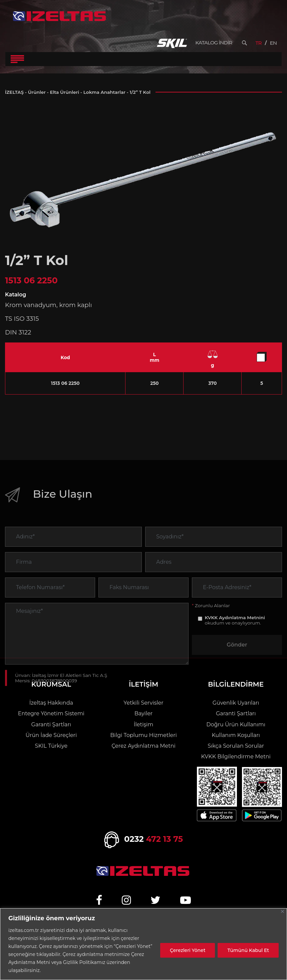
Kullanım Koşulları (236, 735)
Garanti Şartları (51, 724)
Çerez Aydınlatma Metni (143, 746)
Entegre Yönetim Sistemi (51, 713)
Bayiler (144, 713)
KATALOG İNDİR (214, 43)
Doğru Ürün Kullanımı (236, 724)
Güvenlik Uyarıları (236, 703)
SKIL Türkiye (51, 746)
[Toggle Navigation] (17, 59)
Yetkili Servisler (143, 703)
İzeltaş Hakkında (51, 703)
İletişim (144, 724)
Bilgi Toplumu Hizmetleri (143, 735)
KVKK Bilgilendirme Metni (236, 757)
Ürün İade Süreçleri (51, 735)
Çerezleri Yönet (188, 950)
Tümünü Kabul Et (248, 950)
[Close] (282, 911)
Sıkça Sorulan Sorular (236, 746)
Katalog (16, 295)
